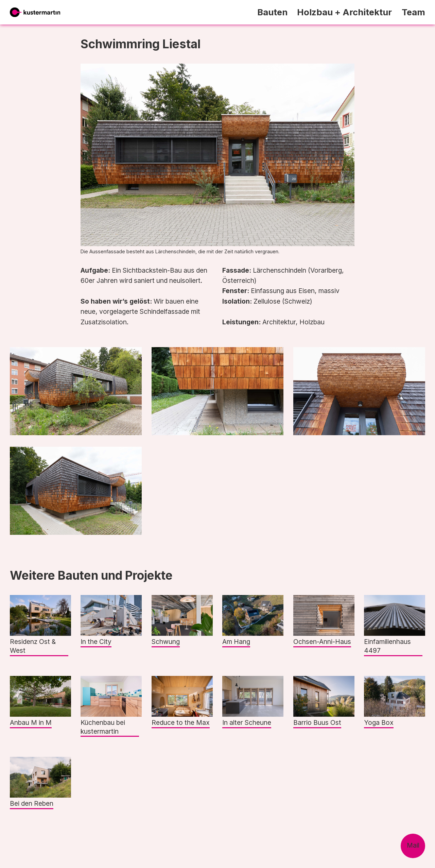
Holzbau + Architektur (344, 12)
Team (413, 12)
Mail (413, 846)
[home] (35, 12)
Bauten (272, 12)
